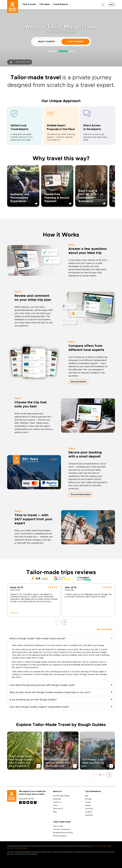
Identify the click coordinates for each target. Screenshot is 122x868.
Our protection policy (80, 495)
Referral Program (60, 836)
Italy (87, 796)
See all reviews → (106, 629)
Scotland (88, 812)
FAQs (55, 805)
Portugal (88, 799)
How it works (29, 4)
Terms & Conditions (102, 846)
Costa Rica (89, 809)
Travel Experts (61, 4)
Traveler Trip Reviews (62, 829)
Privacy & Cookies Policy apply (17, 848)
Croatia (88, 802)
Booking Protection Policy (63, 833)
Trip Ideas (45, 4)
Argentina (89, 815)
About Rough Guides (61, 796)
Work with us (58, 809)
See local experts (78, 382)
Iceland (88, 805)
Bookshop (57, 799)
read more (14, 613)
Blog (55, 812)
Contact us (57, 802)
